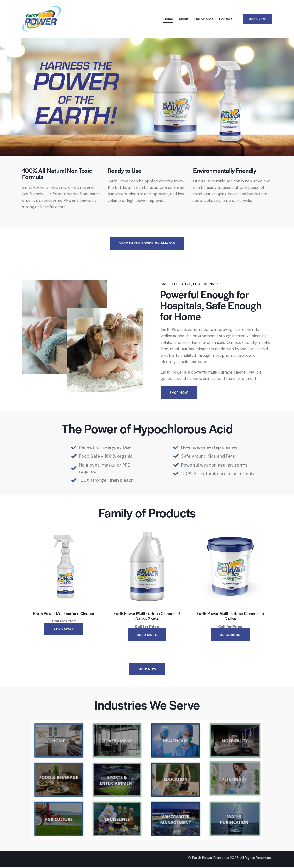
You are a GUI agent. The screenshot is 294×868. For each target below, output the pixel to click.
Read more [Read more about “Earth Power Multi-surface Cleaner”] (64, 630)
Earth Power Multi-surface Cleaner (64, 614)
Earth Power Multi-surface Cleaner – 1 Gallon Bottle (147, 617)
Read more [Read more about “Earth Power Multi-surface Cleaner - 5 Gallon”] (230, 635)
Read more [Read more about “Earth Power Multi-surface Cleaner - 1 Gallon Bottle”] (147, 635)
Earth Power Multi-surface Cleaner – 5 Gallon (230, 617)
